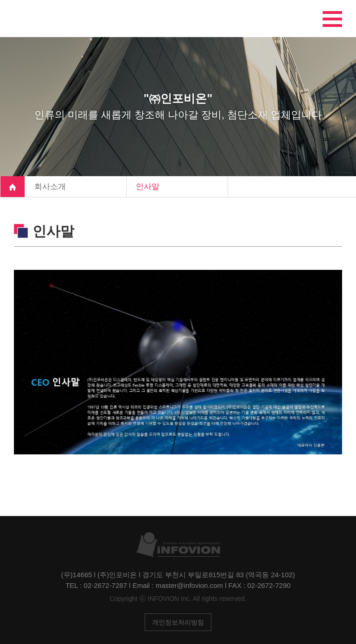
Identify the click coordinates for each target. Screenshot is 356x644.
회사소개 (50, 187)
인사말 (148, 187)
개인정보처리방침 (178, 622)
